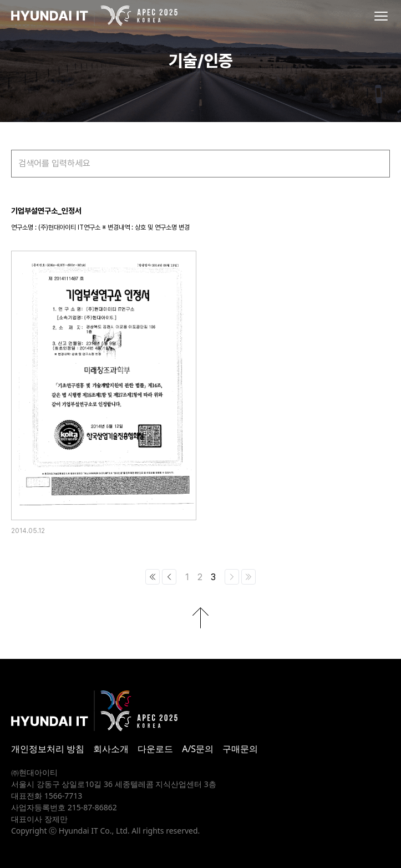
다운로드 (155, 749)
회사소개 (111, 749)
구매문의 (240, 749)
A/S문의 (198, 749)
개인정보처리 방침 (48, 749)
